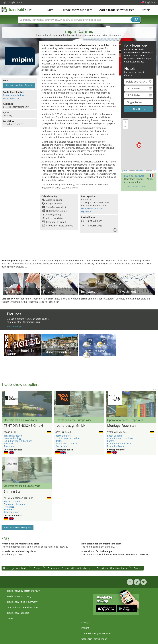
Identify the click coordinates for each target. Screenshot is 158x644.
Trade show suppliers (78, 10)
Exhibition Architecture (67, 443)
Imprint (85, 628)
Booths (59, 441)
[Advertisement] (79, 249)
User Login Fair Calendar (94, 639)
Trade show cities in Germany (22, 602)
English (150, 2)
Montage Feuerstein (122, 426)
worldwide (21, 568)
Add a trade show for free (117, 10)
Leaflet (125, 170)
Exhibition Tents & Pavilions (18, 441)
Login (4, 2)
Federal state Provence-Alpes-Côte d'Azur (69, 568)
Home (6, 568)
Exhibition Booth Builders (68, 438)
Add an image (14, 327)
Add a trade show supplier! (18, 528)
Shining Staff (13, 491)
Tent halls (9, 443)
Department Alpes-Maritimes (112, 568)
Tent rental (10, 446)
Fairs (51, 10)
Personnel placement (15, 504)
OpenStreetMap (140, 170)
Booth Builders (63, 436)
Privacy (85, 622)
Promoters (9, 509)
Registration (16, 2)
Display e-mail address (15, 95)
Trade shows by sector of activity (24, 591)
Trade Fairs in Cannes (135, 187)
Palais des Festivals (134, 176)
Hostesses (9, 507)
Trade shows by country (19, 596)
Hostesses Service (13, 502)
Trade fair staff (11, 512)
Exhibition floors (115, 446)
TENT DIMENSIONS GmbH (23, 426)
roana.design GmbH (70, 426)
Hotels (146, 10)
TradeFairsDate (17, 9)
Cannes (138, 568)
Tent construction (13, 436)
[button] (139, 145)
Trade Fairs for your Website (96, 633)
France (37, 568)
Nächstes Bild (51, 404)
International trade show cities (23, 607)
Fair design (61, 446)
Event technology (13, 438)
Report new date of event (19, 85)
